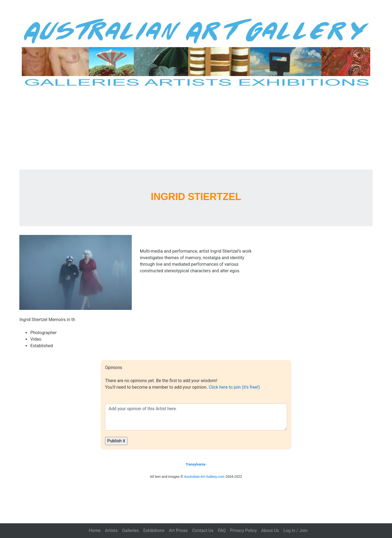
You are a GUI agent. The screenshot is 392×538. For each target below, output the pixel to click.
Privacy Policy (244, 531)
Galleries (130, 531)
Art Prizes (178, 531)
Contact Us (203, 531)
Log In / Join (295, 531)
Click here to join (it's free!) (234, 387)
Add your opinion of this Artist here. (196, 417)
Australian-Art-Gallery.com (204, 477)
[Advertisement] (196, 129)
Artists (111, 531)
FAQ (222, 531)
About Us (270, 531)
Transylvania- (196, 464)
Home (95, 531)
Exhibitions (154, 531)
